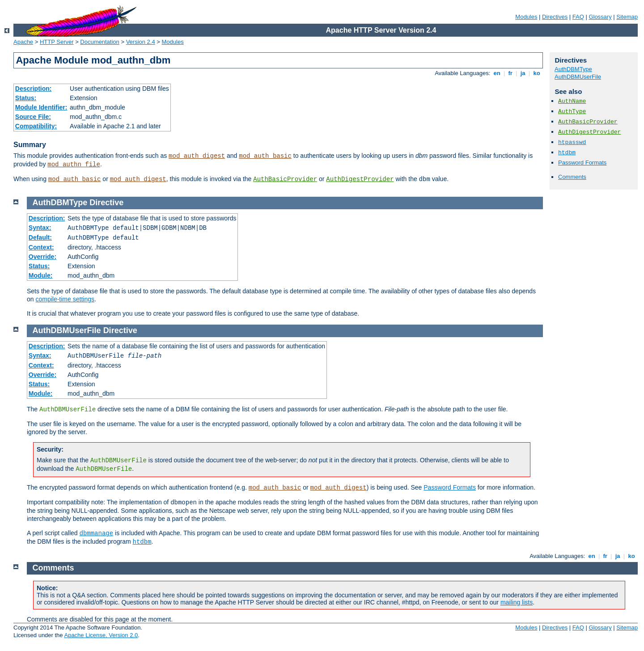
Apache (23, 42)
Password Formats (582, 163)
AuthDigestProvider (360, 179)
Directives (555, 17)
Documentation (100, 42)
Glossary (600, 17)
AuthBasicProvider (285, 179)
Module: (41, 275)
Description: (34, 89)
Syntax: (40, 228)
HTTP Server (57, 42)
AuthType (572, 112)
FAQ (578, 17)
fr (511, 73)
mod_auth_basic (265, 156)
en (497, 73)
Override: (42, 257)
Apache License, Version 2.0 (101, 635)
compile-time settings (65, 299)
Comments (572, 177)
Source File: (33, 117)
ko (537, 73)
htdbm (567, 153)
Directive (106, 203)
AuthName (572, 101)
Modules (526, 17)
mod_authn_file (74, 165)
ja (523, 73)
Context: (41, 247)
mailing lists (517, 602)
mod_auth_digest (197, 156)
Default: (40, 237)
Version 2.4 (141, 42)
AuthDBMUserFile (578, 77)
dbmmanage (97, 533)
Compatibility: (36, 126)
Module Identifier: (41, 107)
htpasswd (572, 142)
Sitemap (627, 17)
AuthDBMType (573, 69)
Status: (26, 98)
